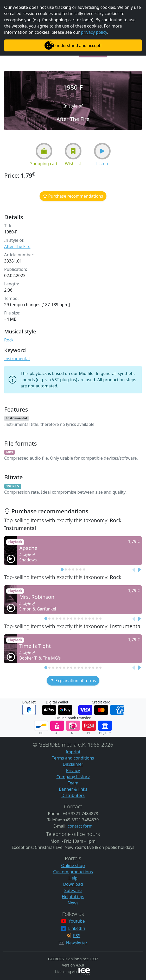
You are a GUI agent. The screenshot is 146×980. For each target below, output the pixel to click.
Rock (9, 340)
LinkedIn (77, 928)
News (73, 903)
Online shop (73, 865)
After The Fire (17, 246)
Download (73, 884)
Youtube (77, 921)
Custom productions (73, 872)
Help (73, 878)
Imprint (73, 752)
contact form (80, 826)
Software (73, 890)
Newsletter (77, 943)
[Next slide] (139, 570)
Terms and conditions (73, 758)
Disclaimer (73, 764)
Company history (73, 777)
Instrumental (17, 359)
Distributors (73, 795)
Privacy (73, 770)
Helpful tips (73, 897)
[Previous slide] (134, 570)
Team (73, 783)
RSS (77, 936)
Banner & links (73, 789)
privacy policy (94, 32)
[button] (44, 151)
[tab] (62, 570)
